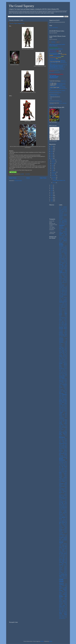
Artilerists (65, 252)
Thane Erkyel (62, 545)
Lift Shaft (65, 421)
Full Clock (61, 357)
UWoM (61, 581)
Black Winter (61, 267)
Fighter (66, 349)
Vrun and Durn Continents (55, 56)
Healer (60, 378)
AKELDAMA (61, 238)
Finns (63, 350)
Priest (66, 479)
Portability (61, 479)
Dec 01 (54, 179)
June (53, 169)
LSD (66, 428)
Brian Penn (65, 272)
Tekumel (61, 542)
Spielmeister (65, 525)
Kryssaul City (61, 408)
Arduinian (63, 251)
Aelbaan (61, 233)
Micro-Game (65, 446)
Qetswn (60, 485)
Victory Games (62, 585)
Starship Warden (63, 529)
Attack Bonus (63, 254)
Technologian (65, 540)
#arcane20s (61, 214)
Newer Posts (13, 178)
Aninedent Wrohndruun (63, 247)
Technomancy (61, 541)
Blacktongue (61, 268)
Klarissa (66, 406)
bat (66, 260)
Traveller (66, 571)
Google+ (60, 370)
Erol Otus (61, 336)
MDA (66, 441)
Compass (65, 294)
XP (63, 612)
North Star (63, 464)
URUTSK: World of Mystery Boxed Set (58, 61)
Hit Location (65, 383)
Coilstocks (63, 290)
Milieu (66, 447)
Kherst (66, 402)
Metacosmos (65, 442)
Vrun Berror (61, 592)
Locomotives (61, 425)
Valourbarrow (61, 583)
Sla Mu (65, 519)
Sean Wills (61, 504)
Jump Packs (61, 396)
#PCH (60, 220)
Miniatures (61, 448)
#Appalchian (61, 213)
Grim (62, 373)
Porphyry (65, 478)
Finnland (60, 350)
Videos (66, 585)
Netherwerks (63, 463)
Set (60, 509)
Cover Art (61, 299)
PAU (60, 470)
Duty (60, 326)
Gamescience (65, 362)
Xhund (60, 612)
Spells (60, 525)
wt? (65, 611)
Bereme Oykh (65, 262)
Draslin (60, 319)
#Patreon (65, 219)
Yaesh (61, 613)
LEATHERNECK (62, 418)
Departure (61, 311)
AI (67, 237)
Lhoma (66, 420)
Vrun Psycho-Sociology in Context (56, 68)
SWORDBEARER (62, 535)
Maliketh (42, 641)
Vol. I (64, 588)
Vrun (66, 588)
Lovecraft (61, 428)
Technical (61, 539)
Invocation (65, 387)
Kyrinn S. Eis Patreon (54, 28)
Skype (60, 517)
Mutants (65, 457)
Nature (66, 461)
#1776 (66, 212)
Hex (63, 380)
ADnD (66, 229)
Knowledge (61, 407)
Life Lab (61, 421)
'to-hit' (60, 208)
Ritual (60, 496)
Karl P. (66, 399)
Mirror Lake (65, 448)
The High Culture (62, 555)
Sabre (66, 500)
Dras (64, 317)
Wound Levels (64, 609)
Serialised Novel (64, 506)
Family (66, 344)
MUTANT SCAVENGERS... (55, 72)
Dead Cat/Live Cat (64, 307)
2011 (52, 150)
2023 (52, 196)
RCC (66, 487)
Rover (60, 499)
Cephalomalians (62, 285)
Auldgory (61, 255)
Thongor (66, 566)
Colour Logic (61, 292)
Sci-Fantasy (61, 502)
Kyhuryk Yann (61, 410)
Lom (63, 426)
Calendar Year (64, 279)
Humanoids (65, 385)
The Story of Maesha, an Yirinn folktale (57, 69)
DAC (60, 307)
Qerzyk (66, 484)
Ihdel (60, 386)
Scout (66, 502)
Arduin (60, 251)
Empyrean (61, 332)
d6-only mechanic (64, 306)
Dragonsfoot (61, 317)
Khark (60, 402)
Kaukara (61, 400)
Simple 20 (65, 514)
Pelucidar (63, 471)
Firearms (65, 350)
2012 (52, 152)
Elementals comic (63, 330)
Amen (60, 242)
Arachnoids (65, 250)
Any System (65, 249)
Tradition (66, 570)
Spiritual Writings (63, 526)
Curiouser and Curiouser (54, 60)
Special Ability (64, 524)
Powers (64, 479)
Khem (63, 402)
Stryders (66, 532)
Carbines (61, 280)
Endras (66, 334)
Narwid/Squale (61, 461)
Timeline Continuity (63, 569)
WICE (66, 599)
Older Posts (43, 178)
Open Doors (61, 468)
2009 (52, 146)
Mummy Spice (64, 453)
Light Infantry (63, 62)
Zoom (65, 618)
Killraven (60, 405)
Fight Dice (61, 349)
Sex (66, 509)
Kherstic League (63, 404)
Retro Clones (63, 494)
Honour (60, 385)
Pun (66, 481)
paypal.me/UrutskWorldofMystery (56, 49)
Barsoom (64, 260)
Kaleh (63, 399)
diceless (61, 314)
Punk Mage (63, 483)
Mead (60, 442)
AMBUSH (65, 241)
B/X (64, 257)
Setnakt (64, 509)
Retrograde (61, 495)
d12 (66, 305)
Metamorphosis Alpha (63, 443)
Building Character (63, 276)
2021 (52, 192)
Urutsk (61, 579)
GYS (66, 376)
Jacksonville (61, 390)
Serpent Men (65, 507)
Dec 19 (54, 183)
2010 (52, 148)
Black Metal (64, 266)
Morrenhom (65, 452)
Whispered (61, 599)
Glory (64, 369)
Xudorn (66, 612)
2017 (52, 185)
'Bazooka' (61, 207)
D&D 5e (63, 305)
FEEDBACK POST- (54, 95)
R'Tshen (61, 486)
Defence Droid (63, 309)
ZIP (63, 618)
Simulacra (61, 515)
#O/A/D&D (61, 219)
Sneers (63, 521)
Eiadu (66, 326)
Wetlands (65, 598)
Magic (60, 433)
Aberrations (61, 228)
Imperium (65, 386)
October (53, 174)
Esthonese (65, 336)
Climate (66, 289)
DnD (66, 314)
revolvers (65, 495)
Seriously (61, 507)
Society (66, 521)
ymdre (66, 616)
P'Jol (66, 469)
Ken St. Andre (64, 401)
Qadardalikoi (61, 484)
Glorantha (61, 369)
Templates (65, 544)
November (54, 176)
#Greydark (65, 215)
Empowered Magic (63, 331)
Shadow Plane (61, 510)
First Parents (62, 351)
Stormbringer (61, 532)
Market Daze (63, 436)
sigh (62, 514)
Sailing (63, 501)
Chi (66, 286)
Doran (66, 315)
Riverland (61, 497)
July (53, 170)
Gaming (61, 363)
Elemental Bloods (63, 327)
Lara (66, 412)
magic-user (65, 433)
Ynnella (60, 617)
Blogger (51, 641)
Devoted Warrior (63, 312)
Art (63, 252)
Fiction (66, 347)
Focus (64, 354)
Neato (60, 463)
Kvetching (65, 408)
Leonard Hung (61, 420)
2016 (52, 159)
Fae (66, 342)
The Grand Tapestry (22, 6)
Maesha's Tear (62, 432)
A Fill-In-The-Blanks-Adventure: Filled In (58, 90)
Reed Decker (62, 490)
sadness (60, 501)
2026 (52, 201)
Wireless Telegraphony (63, 601)
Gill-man (66, 367)
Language (61, 412)
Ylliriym (60, 616)
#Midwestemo (61, 218)
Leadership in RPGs (63, 417)
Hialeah (66, 380)
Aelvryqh (65, 233)
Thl (62, 566)
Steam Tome (65, 530)
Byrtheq (60, 279)
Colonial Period (64, 291)
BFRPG (63, 263)
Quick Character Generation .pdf (58, 65)
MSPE (60, 453)
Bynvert (66, 277)
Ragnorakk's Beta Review (55, 96)
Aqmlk (60, 250)
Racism (63, 486)
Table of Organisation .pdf (60, 67)
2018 (52, 187)
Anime (66, 246)
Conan (60, 295)
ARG (66, 251)
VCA (66, 584)
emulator (65, 332)
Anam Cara (65, 242)
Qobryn (66, 485)
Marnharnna (62, 437)
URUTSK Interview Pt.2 (61, 84)
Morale (60, 452)
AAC (66, 224)
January (53, 160)
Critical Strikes (62, 302)
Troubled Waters (64, 574)
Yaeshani (65, 613)
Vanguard (61, 584)
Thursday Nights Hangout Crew (17, 23)
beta (60, 263)
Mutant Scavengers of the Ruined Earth (63, 456)
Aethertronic (61, 236)
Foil (66, 354)
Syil (66, 535)
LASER (60, 413)
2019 (52, 189)
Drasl (66, 317)
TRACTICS (61, 570)
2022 (52, 194)
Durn (66, 324)
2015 (52, 157)
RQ (62, 499)
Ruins (64, 499)
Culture (66, 302)
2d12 (66, 223)
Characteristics (61, 286)
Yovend (63, 617)
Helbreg (63, 378)
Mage (66, 432)
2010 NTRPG (64, 222)
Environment (62, 335)
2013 (52, 153)
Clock (60, 290)
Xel (66, 611)
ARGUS (60, 252)
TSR (60, 575)
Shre (60, 514)
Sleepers (61, 520)
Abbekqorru (62, 225)
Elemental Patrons (63, 329)
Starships (61, 530)
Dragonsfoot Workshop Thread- (56, 93)
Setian (61, 509)
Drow (63, 319)
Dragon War (63, 316)
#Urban (60, 222)
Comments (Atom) (18, 181)
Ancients (61, 246)
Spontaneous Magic (63, 527)
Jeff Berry (65, 395)
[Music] (63, 212)
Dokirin (60, 315)
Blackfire (65, 267)
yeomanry (61, 615)
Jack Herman (63, 388)
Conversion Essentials (63, 297)
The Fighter (62, 550)
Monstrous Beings (63, 451)
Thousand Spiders (63, 567)
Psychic (64, 481)
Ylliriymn (63, 616)
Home (28, 178)
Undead (61, 578)
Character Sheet (53, 58)
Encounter (61, 334)
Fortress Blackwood (63, 355)
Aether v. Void (63, 234)
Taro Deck (61, 536)
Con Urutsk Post (62, 87)
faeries (60, 344)
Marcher (61, 435)
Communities (61, 294)
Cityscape (61, 287)
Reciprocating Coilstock (63, 489)
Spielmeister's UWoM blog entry (56, 101)
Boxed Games (64, 270)
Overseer (63, 469)
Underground (65, 578)
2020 (52, 190)
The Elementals (64, 549)
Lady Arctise (64, 411)
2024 (52, 197)
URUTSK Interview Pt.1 (61, 83)
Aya (66, 256)
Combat (66, 292)
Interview (61, 387)
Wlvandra (61, 604)
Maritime (65, 435)
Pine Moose (65, 473)
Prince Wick (61, 480)
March (53, 163)
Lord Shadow (64, 427)
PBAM (62, 470)
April (53, 165)
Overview (53, 42)
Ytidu (66, 617)
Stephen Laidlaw (63, 531)
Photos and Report (59, 85)
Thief (60, 566)
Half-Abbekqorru (62, 377)
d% (65, 305)
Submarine (61, 534)
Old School (64, 466)
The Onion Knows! (54, 53)
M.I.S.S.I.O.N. (61, 430)
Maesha (66, 431)
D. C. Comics (62, 304)
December (54, 177)
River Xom (65, 496)
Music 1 (61, 455)
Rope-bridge (65, 497)
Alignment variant (62, 239)
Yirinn (66, 614)
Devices (66, 311)
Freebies (61, 356)
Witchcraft (61, 602)
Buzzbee (60, 277)
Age (64, 236)
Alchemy (65, 238)
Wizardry (65, 603)
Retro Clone (65, 492)
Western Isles (63, 595)
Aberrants (61, 227)
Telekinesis (61, 544)
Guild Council (62, 375)
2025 (52, 199)
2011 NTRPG (62, 223)
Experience (61, 337)
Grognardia (65, 373)
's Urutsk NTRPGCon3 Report (58, 86)
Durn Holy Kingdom (63, 325)
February (54, 162)
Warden (60, 594)
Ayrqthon (61, 257)
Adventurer (65, 232)
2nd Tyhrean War (62, 224)
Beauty (60, 261)
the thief (65, 565)
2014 (52, 155)
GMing (66, 369)
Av (64, 256)
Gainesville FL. (64, 360)
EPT (66, 335)
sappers (66, 501)
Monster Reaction (63, 450)
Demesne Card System (63, 310)
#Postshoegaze (64, 220)
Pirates (60, 474)
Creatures (65, 301)
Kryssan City (65, 407)
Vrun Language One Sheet (55, 54)
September (54, 172)
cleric (63, 289)
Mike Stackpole (62, 447)
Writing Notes (61, 611)
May (53, 167)
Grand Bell (61, 372)
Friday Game (65, 356)
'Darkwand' (65, 207)
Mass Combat (62, 441)
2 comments (27, 174)
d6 (59, 306)
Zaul (60, 618)
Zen (61, 618)
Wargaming (65, 594)
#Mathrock (61, 217)
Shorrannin (65, 512)
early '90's (63, 326)
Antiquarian (61, 249)
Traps (60, 571)
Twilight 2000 (65, 576)
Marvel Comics (64, 440)
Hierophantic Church (63, 381)
